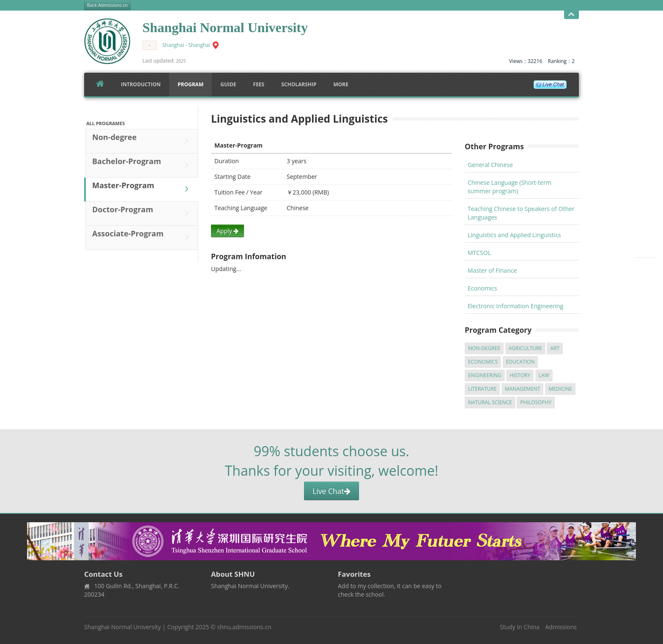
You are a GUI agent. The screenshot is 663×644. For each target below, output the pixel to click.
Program (190, 84)
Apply (227, 231)
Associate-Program (142, 237)
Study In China (520, 627)
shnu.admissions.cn (244, 627)
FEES (259, 84)
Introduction (141, 84)
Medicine (560, 389)
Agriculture (525, 348)
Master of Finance (492, 270)
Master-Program (142, 189)
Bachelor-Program (142, 165)
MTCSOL (479, 253)
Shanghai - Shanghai (186, 45)
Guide (228, 84)
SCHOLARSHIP (299, 84)
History (520, 375)
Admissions (561, 627)
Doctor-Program (142, 213)
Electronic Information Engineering (515, 306)
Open (571, 15)
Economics (482, 288)
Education (521, 362)
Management (523, 389)
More (341, 84)
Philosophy (536, 402)
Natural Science (490, 402)
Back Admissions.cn (107, 5)
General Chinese (490, 165)
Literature (482, 389)
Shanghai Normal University (122, 627)
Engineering (485, 375)
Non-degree (142, 141)
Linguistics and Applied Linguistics (514, 235)
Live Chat (331, 491)
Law (544, 375)
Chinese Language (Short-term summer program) (510, 187)
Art (555, 348)
